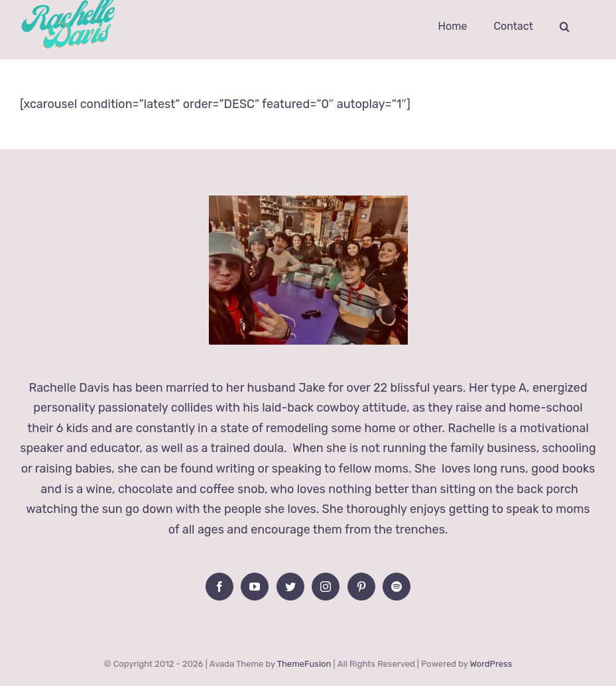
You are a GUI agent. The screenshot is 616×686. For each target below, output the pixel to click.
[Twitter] (290, 587)
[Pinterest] (361, 587)
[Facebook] (219, 587)
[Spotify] (397, 587)
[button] (565, 27)
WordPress (491, 664)
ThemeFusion (304, 664)
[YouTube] (255, 587)
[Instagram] (326, 587)
